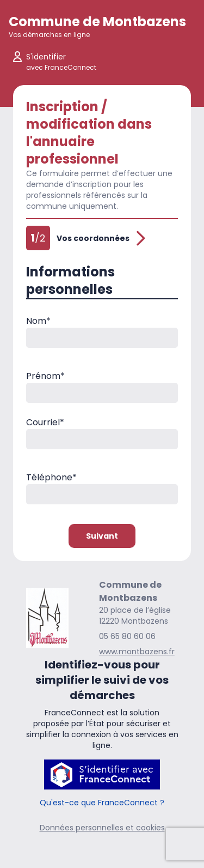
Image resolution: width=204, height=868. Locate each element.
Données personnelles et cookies (102, 828)
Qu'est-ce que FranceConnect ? (102, 803)
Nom (38, 321)
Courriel (45, 422)
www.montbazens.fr (137, 652)
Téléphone (51, 477)
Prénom (45, 376)
